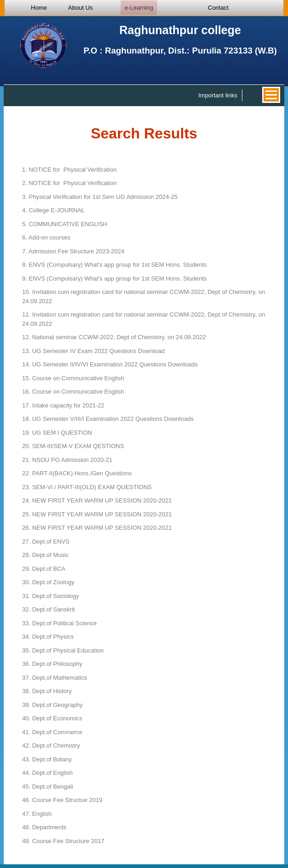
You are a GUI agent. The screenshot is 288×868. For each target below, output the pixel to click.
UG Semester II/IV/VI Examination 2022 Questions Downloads (110, 364)
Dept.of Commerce (52, 732)
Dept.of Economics (52, 718)
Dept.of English (47, 773)
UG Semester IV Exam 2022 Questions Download (93, 351)
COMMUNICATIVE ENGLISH (65, 224)
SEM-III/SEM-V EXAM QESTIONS (73, 446)
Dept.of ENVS (46, 542)
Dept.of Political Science (59, 623)
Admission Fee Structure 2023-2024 (73, 251)
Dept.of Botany (47, 759)
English (37, 814)
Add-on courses (46, 237)
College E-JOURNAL (53, 210)
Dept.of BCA (44, 569)
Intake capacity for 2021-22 (63, 405)
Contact (218, 8)
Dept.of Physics (48, 637)
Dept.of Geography (53, 705)
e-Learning (139, 8)
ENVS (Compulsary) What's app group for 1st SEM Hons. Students (115, 265)
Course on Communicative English (73, 378)
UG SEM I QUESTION (57, 433)
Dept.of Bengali (48, 787)
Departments (44, 827)
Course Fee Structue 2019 (62, 800)
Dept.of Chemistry (51, 745)
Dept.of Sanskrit (48, 609)
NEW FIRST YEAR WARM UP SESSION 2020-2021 (97, 500)
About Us (80, 8)
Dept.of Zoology (48, 582)
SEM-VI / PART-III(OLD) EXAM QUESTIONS (87, 487)
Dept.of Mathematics (55, 678)
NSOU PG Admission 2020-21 (67, 460)
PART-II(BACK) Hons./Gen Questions (77, 473)
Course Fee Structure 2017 (63, 841)
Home (39, 8)
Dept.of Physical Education (63, 650)
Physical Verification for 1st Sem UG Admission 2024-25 (100, 197)
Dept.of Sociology (51, 596)
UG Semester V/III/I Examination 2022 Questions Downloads (108, 419)
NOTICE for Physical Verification (69, 170)
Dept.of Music (45, 555)
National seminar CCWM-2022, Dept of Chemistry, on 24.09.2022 (114, 337)
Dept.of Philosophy (52, 664)
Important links (218, 95)
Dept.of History (47, 691)
